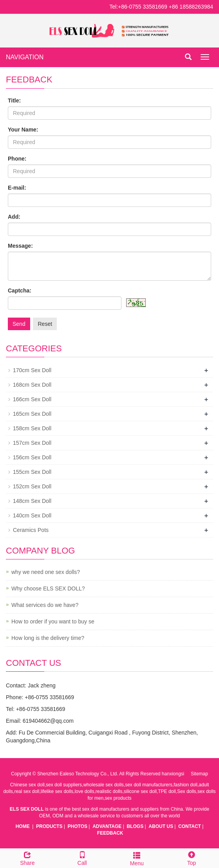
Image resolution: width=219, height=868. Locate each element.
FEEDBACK (110, 833)
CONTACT (190, 826)
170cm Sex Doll (32, 370)
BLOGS (135, 826)
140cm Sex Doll (32, 515)
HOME (23, 826)
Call (82, 857)
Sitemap (199, 774)
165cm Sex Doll (32, 414)
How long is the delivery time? (48, 638)
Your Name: (23, 130)
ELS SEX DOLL (27, 809)
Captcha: (20, 291)
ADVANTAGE (107, 826)
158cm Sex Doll (32, 428)
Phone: (17, 159)
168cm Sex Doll (32, 385)
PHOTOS (78, 826)
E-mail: (17, 188)
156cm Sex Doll (32, 457)
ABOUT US (161, 826)
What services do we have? (45, 605)
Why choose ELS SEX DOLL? (48, 588)
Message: (20, 246)
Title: (14, 101)
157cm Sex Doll (32, 443)
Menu (137, 858)
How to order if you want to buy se (53, 621)
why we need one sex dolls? (46, 572)
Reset (45, 324)
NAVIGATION (25, 57)
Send (19, 324)
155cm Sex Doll (32, 472)
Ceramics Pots (31, 530)
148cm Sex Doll (32, 501)
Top (192, 857)
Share (27, 857)
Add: (14, 217)
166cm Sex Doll (32, 399)
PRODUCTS (49, 826)
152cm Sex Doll (32, 486)
